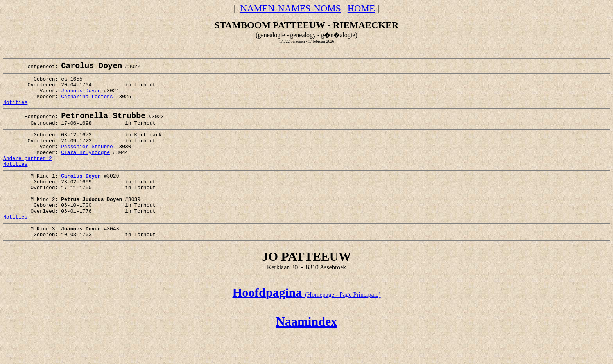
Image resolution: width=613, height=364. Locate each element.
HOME (361, 8)
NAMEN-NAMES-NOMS (291, 8)
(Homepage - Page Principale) (306, 325)
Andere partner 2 (28, 175)
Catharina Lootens (87, 104)
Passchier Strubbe (87, 161)
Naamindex (306, 351)
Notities (15, 111)
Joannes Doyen (81, 97)
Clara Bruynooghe (85, 168)
